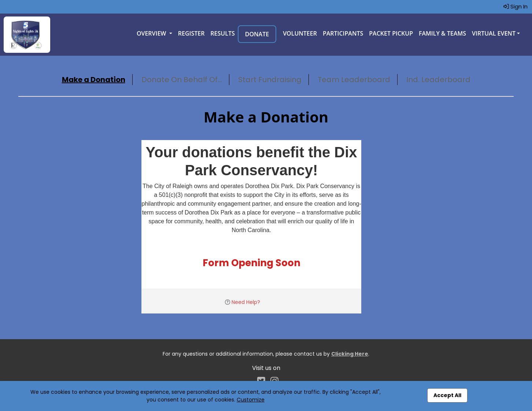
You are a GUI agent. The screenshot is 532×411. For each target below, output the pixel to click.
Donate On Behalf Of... (182, 80)
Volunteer (300, 33)
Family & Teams (442, 33)
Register (191, 33)
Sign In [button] (516, 6)
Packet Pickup (391, 33)
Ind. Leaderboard (438, 80)
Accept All (447, 395)
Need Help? (246, 302)
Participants (343, 33)
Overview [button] (152, 33)
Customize (251, 400)
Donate (257, 34)
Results (222, 33)
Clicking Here (350, 354)
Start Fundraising (270, 80)
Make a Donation (94, 80)
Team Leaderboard (354, 80)
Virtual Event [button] (494, 33)
